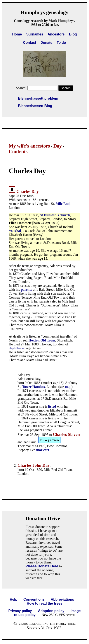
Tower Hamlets (33, 387)
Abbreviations (62, 599)
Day (58, 146)
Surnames (35, 34)
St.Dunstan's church (55, 215)
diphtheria (17, 348)
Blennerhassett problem (38, 98)
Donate (46, 43)
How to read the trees (44, 603)
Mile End (63, 204)
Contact (30, 43)
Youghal (15, 231)
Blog (73, 34)
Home (17, 34)
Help (13, 599)
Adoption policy (51, 611)
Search (66, 88)
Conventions (34, 599)
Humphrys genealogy (44, 12)
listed (52, 406)
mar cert (43, 450)
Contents (18, 152)
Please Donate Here (42, 566)
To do (61, 43)
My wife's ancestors (29, 146)
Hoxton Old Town (42, 340)
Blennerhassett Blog (35, 106)
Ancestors (56, 34)
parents (27, 289)
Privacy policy (20, 611)
